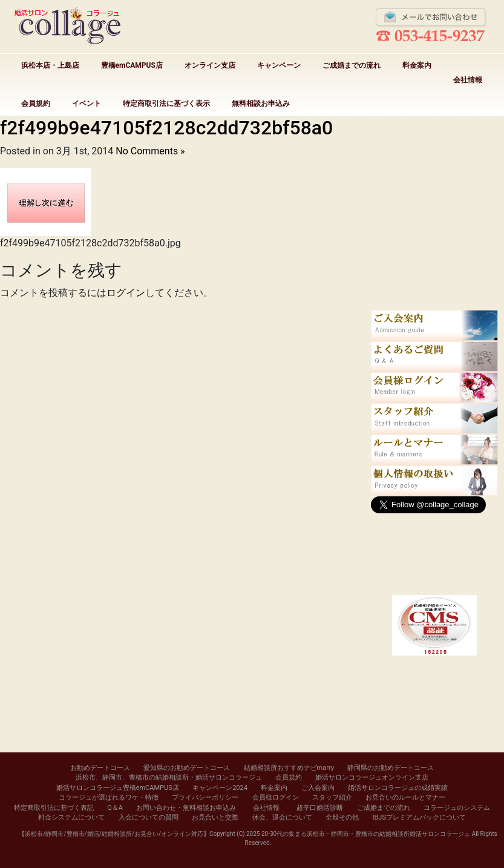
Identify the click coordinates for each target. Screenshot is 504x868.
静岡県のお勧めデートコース (391, 768)
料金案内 (417, 65)
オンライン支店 (210, 65)
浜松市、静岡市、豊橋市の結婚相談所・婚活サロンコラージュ (169, 778)
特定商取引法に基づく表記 (54, 808)
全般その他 (342, 817)
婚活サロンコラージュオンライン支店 (372, 778)
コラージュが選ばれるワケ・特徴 (109, 797)
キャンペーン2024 (220, 788)
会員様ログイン (276, 797)
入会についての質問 (149, 817)
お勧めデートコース (100, 768)
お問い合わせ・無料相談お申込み (186, 808)
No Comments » (150, 151)
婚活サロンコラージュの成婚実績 (398, 788)
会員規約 (36, 104)
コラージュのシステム (457, 808)
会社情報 (468, 80)
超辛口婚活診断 (320, 808)
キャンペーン (279, 65)
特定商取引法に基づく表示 (166, 104)
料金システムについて (71, 817)
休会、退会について (282, 817)
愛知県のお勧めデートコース (187, 768)
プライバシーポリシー (205, 797)
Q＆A (115, 808)
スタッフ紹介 (332, 797)
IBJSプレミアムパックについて (419, 817)
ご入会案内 (318, 788)
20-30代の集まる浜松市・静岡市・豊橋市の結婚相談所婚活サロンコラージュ (366, 834)
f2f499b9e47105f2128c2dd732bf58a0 (166, 128)
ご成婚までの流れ (352, 65)
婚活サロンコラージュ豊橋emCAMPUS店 (118, 788)
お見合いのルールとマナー (405, 797)
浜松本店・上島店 (50, 65)
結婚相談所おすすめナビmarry (289, 768)
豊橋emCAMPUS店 (132, 65)
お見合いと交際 (215, 817)
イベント (87, 104)
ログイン (126, 293)
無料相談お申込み (261, 104)
